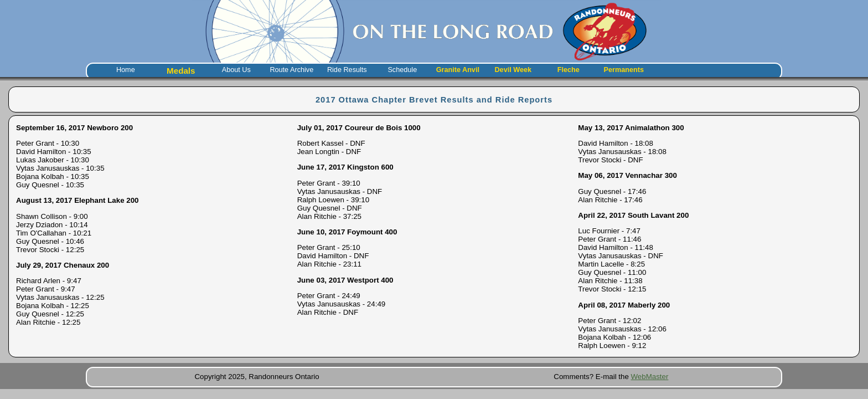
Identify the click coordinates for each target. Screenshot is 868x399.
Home (126, 70)
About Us (236, 70)
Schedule (402, 70)
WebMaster (650, 377)
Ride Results (347, 70)
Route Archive (291, 70)
